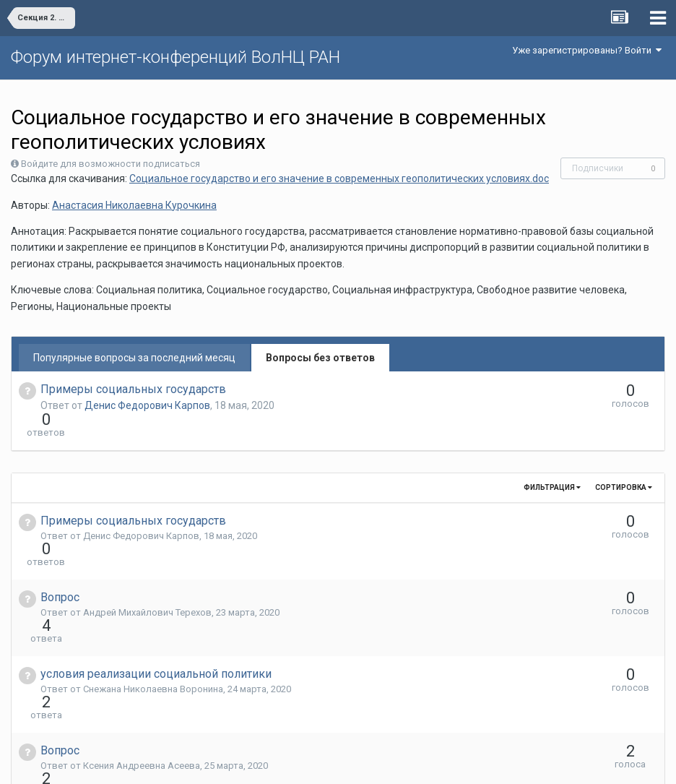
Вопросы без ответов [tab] (320, 358)
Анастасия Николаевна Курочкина (134, 205)
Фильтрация (552, 461)
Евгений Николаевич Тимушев (150, 712)
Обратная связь (360, 762)
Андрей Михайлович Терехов (147, 560)
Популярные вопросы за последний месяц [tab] (134, 358)
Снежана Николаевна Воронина (153, 611)
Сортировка (624, 461)
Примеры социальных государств (133, 389)
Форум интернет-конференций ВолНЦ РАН (175, 57)
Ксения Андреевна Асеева (142, 662)
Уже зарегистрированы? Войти (587, 50)
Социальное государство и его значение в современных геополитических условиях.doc (339, 178)
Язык (294, 762)
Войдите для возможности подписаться (110, 164)
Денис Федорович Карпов (147, 405)
